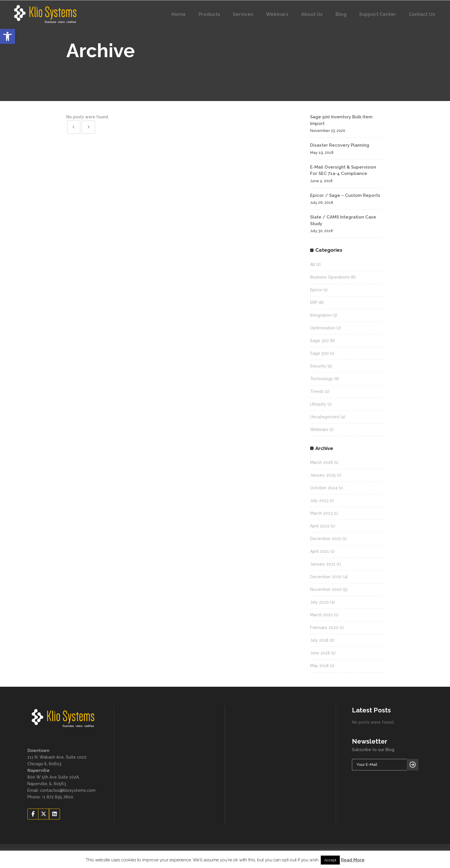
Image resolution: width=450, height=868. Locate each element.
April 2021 (320, 551)
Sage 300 (319, 341)
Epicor (316, 290)
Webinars (319, 430)
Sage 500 (319, 353)
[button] (7, 36)
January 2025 (323, 475)
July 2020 (319, 602)
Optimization (323, 328)
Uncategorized (325, 417)
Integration (321, 315)
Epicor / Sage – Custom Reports (345, 195)
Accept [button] (330, 860)
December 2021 (326, 539)
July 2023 (319, 501)
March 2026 (321, 462)
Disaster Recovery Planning (340, 145)
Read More (353, 860)
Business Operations (330, 277)
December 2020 (326, 577)
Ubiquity (318, 404)
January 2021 (323, 564)
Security (318, 366)
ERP (314, 303)
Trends (317, 391)
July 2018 (319, 640)
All (313, 264)
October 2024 (324, 488)
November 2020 (326, 589)
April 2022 (320, 526)
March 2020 (321, 615)
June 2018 (320, 653)
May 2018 (319, 666)
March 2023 (321, 513)
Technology (322, 379)
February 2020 (324, 628)
